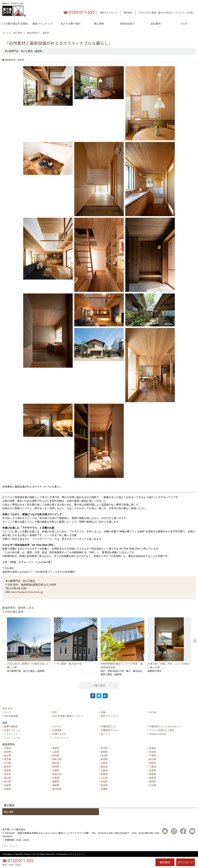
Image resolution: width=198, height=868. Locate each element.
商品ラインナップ (42, 24)
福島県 (104, 752)
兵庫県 (152, 770)
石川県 (8, 763)
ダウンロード (185, 862)
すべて (8, 712)
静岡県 (56, 767)
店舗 (103, 712)
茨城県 (152, 752)
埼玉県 (104, 756)
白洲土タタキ (59, 734)
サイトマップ (11, 846)
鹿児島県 (57, 789)
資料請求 (128, 13)
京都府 (56, 770)
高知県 (104, 781)
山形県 (56, 752)
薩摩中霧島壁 (11, 726)
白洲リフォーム (12, 730)
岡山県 (8, 778)
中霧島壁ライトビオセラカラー (165, 726)
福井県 (56, 763)
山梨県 (104, 763)
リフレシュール (12, 738)
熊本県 (104, 785)
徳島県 (152, 778)
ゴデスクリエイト (76, 854)
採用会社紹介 (127, 24)
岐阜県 (8, 767)
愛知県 (104, 767)
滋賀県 (8, 770)
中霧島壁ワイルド (110, 730)
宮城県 (152, 748)
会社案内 (156, 24)
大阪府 (104, 770)
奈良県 (8, 774)
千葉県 (152, 756)
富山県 (152, 759)
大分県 (152, 785)
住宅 (55, 712)
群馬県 (56, 756)
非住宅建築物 (11, 716)
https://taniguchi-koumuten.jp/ (27, 592)
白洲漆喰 (57, 730)
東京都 (8, 759)
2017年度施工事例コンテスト (68, 716)
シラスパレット (60, 738)
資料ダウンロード (109, 13)
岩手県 (104, 748)
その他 (152, 712)
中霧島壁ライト (109, 726)
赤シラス (105, 734)
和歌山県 (57, 774)
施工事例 (99, 24)
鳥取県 (104, 774)
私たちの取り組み (71, 24)
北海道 (8, 748)
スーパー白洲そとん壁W (162, 730)
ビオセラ (57, 726)
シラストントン (12, 734)
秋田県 (8, 752)
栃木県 (8, 756)
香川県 (8, 781)
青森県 (56, 748)
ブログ (184, 24)
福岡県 (152, 781)
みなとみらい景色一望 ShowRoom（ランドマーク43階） (167, 13)
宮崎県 (8, 789)
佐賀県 (8, 785)
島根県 (152, 774)
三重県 (152, 767)
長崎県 (56, 785)
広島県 (56, 778)
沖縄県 (104, 789)
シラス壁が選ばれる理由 (14, 24)
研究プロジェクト (110, 716)
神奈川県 (57, 759)
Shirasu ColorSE (158, 734)
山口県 (104, 778)
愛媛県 (56, 781)
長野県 (152, 763)
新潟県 (104, 759)
